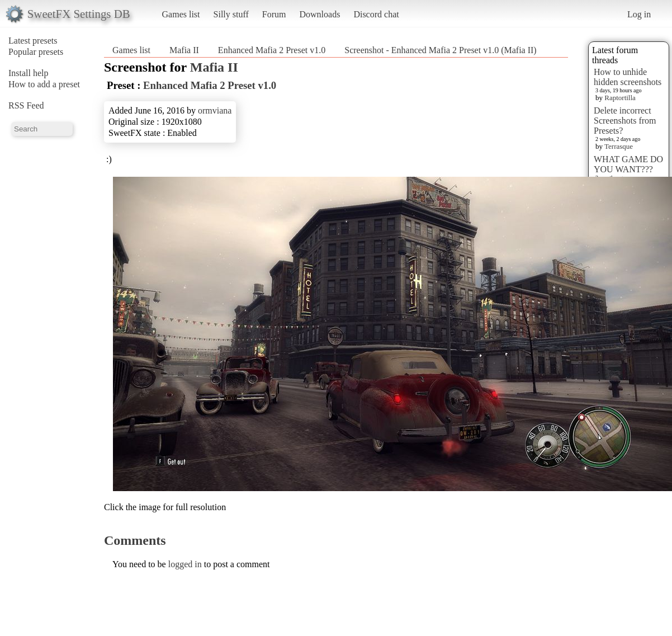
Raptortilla (620, 98)
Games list (181, 14)
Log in (639, 14)
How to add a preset (44, 84)
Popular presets (36, 52)
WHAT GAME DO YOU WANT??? (628, 164)
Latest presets (33, 41)
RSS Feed (26, 105)
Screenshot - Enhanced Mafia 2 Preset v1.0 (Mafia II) (440, 50)
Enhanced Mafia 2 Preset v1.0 (272, 50)
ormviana (215, 110)
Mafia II (184, 50)
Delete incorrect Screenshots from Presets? (625, 121)
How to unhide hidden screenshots (628, 77)
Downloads (320, 14)
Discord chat (376, 14)
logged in (185, 564)
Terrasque (619, 146)
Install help (29, 73)
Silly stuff (231, 14)
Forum (274, 14)
